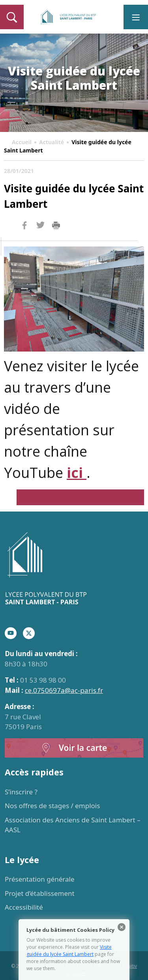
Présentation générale (40, 879)
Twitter (40, 238)
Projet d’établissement (40, 893)
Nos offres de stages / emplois (52, 806)
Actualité (52, 142)
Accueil (22, 142)
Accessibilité (24, 907)
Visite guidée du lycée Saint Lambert (69, 951)
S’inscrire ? (21, 792)
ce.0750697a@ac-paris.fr (64, 690)
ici (77, 473)
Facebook (24, 240)
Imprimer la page (56, 226)
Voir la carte (74, 748)
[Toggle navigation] (136, 17)
